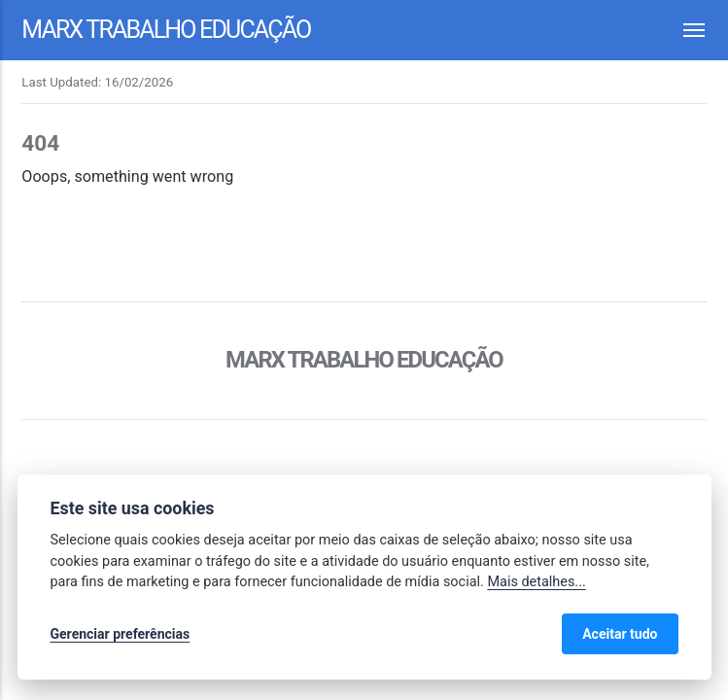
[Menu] (683, 30)
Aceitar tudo (620, 634)
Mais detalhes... (536, 582)
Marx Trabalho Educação (166, 30)
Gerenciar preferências (121, 634)
